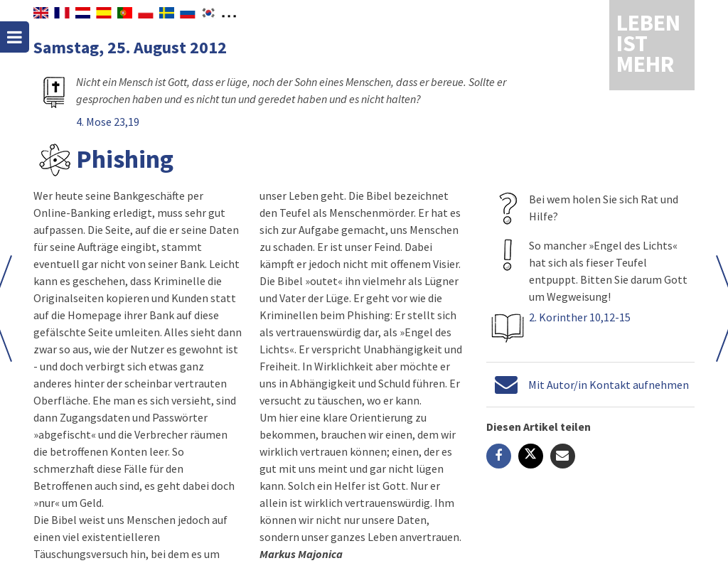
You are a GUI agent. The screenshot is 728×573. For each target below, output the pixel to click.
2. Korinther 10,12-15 (580, 317)
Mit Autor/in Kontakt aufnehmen (609, 385)
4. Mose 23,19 (108, 122)
